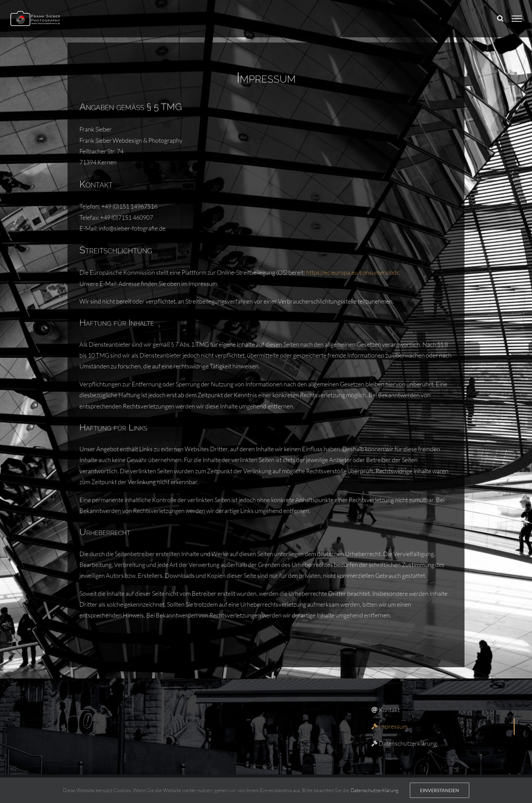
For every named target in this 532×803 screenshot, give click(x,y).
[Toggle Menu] (517, 19)
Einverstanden (440, 790)
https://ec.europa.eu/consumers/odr (352, 180)
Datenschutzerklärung (375, 790)
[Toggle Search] (500, 18)
